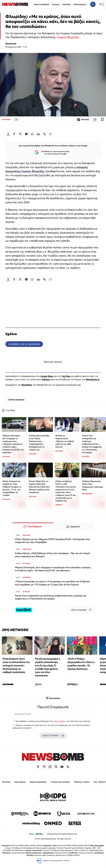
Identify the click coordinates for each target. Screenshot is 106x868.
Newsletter (27, 385)
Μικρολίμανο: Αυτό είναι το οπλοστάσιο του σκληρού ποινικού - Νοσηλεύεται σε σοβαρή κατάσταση (16, 665)
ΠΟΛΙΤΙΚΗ (67, 5)
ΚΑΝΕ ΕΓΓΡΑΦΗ (53, 736)
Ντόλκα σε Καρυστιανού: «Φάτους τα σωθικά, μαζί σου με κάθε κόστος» (65, 441)
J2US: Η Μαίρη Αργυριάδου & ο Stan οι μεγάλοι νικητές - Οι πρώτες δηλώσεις (81, 664)
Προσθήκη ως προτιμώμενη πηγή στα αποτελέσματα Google (52, 153)
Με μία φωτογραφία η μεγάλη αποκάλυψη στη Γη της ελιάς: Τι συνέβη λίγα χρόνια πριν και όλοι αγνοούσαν (48, 667)
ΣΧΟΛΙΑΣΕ (83, 120)
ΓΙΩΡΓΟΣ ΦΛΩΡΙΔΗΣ (16, 400)
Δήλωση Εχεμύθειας (38, 782)
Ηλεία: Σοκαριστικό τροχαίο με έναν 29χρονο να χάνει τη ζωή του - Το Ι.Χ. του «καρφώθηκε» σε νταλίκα (12, 488)
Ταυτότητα (6, 782)
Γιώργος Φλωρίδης (68, 37)
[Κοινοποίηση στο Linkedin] (38, 134)
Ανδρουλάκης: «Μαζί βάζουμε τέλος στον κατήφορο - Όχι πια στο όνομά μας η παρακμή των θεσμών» (52, 555)
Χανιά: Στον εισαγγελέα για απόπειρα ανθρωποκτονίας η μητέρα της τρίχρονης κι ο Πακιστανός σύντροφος (92, 444)
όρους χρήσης (60, 721)
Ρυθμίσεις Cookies (82, 782)
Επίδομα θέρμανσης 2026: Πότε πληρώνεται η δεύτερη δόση (92, 485)
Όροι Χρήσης (20, 782)
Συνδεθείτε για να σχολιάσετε (24, 344)
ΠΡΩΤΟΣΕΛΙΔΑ (80, 5)
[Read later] (102, 120)
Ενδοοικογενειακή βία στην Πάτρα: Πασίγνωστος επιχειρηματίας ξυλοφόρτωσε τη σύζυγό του (39, 443)
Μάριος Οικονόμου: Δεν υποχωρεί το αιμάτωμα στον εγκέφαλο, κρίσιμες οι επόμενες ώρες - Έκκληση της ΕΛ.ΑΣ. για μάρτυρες (13, 444)
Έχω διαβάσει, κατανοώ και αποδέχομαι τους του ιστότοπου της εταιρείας (53, 721)
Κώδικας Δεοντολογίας (60, 782)
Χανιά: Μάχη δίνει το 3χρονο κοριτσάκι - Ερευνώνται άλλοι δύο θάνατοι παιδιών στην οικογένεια (39, 487)
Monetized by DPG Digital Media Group (62, 834)
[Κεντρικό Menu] (102, 4)
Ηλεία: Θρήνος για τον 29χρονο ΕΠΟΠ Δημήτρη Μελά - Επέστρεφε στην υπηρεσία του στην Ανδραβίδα (52, 541)
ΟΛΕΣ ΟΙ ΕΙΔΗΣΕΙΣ (41, 5)
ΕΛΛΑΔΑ (56, 5)
